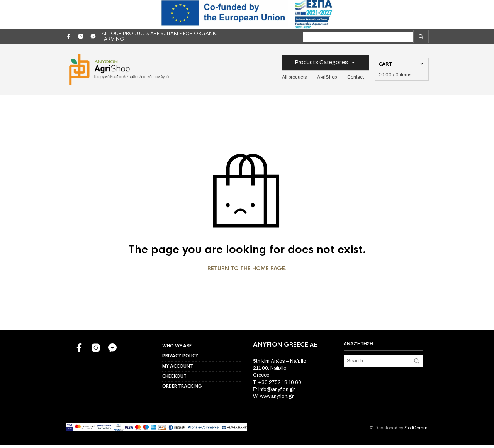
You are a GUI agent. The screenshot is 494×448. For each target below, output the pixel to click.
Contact (356, 79)
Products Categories (325, 64)
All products (294, 79)
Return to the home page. (247, 272)
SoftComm (416, 431)
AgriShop (327, 79)
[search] (421, 36)
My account (178, 369)
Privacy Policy (180, 359)
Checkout (174, 379)
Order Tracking (182, 389)
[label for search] (381, 37)
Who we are (177, 349)
